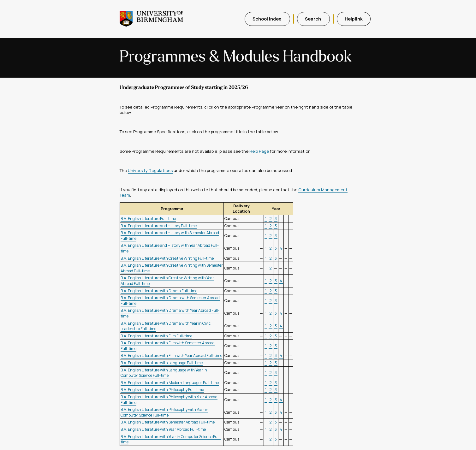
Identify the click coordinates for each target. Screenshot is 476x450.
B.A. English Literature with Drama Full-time (159, 291)
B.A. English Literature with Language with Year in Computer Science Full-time (164, 373)
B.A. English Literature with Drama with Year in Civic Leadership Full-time (166, 326)
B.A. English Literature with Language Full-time (162, 363)
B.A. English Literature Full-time (148, 219)
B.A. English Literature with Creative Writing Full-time (167, 258)
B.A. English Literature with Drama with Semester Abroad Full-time (170, 301)
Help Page (259, 151)
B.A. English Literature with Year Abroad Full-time (163, 429)
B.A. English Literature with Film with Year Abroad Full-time (171, 355)
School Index (267, 19)
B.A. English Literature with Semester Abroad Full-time (168, 422)
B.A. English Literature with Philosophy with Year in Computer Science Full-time (164, 412)
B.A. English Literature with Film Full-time (156, 336)
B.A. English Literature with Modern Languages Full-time (170, 383)
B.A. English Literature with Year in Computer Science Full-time (171, 439)
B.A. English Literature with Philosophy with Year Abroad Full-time (169, 400)
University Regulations (150, 170)
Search (313, 19)
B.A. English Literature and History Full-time (159, 226)
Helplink (354, 19)
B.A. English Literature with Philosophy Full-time (162, 390)
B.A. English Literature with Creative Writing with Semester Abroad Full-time (172, 268)
